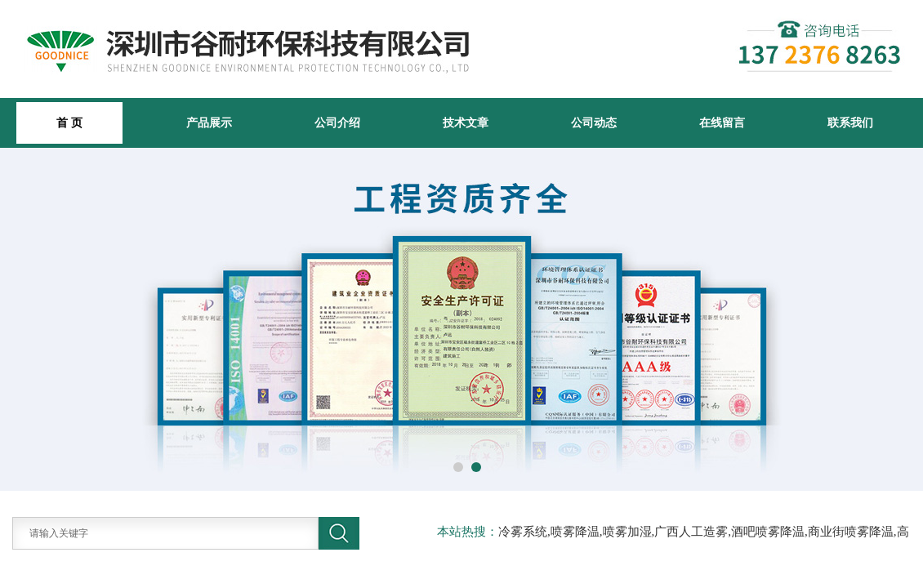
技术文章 (466, 122)
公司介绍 (337, 122)
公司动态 (594, 122)
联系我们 (850, 122)
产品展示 (209, 122)
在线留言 (722, 122)
